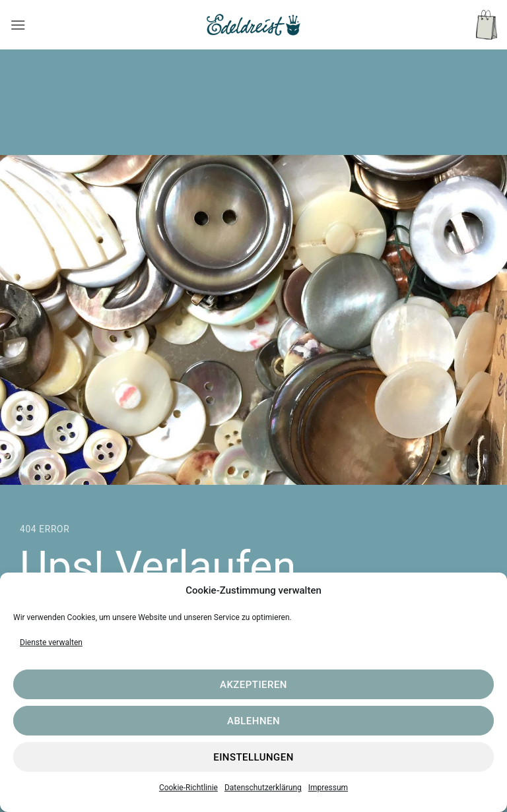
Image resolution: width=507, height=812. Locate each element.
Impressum (328, 788)
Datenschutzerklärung (263, 788)
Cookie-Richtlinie (188, 788)
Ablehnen (253, 721)
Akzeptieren (253, 685)
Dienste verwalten (51, 642)
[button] (18, 25)
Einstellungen (253, 757)
